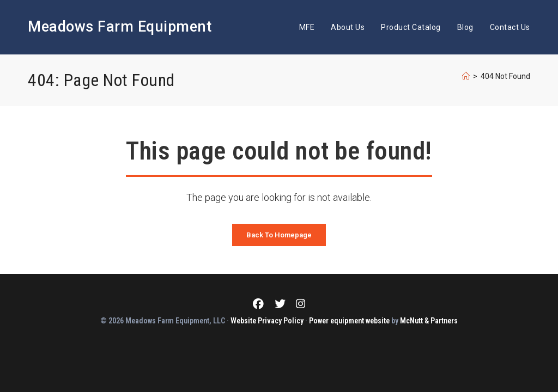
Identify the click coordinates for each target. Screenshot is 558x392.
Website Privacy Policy (267, 321)
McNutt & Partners (429, 321)
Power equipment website (349, 321)
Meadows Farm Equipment (120, 27)
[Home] (466, 76)
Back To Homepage (279, 235)
